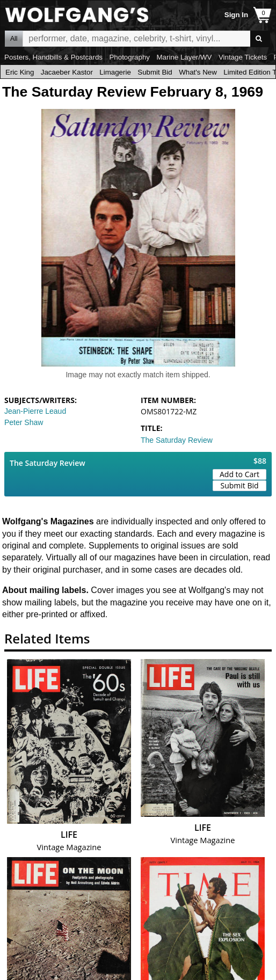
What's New (198, 72)
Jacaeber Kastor (67, 72)
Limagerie (115, 72)
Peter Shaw (24, 422)
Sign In (236, 15)
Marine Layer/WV (184, 57)
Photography (129, 57)
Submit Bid (155, 72)
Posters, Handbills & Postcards (53, 57)
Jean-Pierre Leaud (35, 411)
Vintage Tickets (243, 57)
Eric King (20, 72)
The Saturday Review (177, 440)
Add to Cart (239, 474)
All (14, 39)
